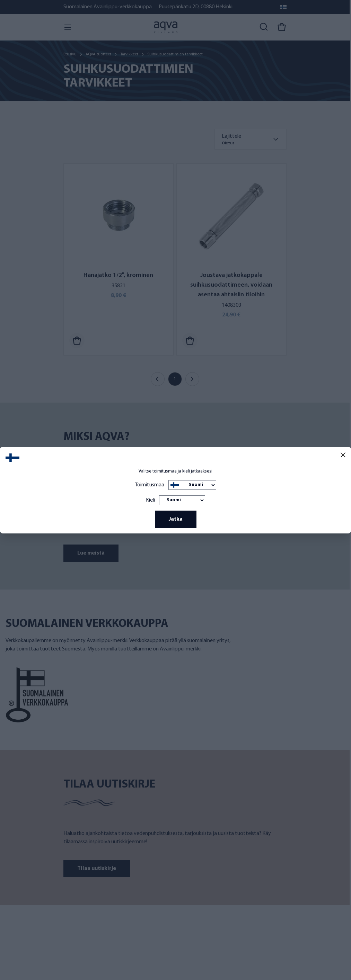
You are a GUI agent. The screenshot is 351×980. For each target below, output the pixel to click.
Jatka (176, 519)
